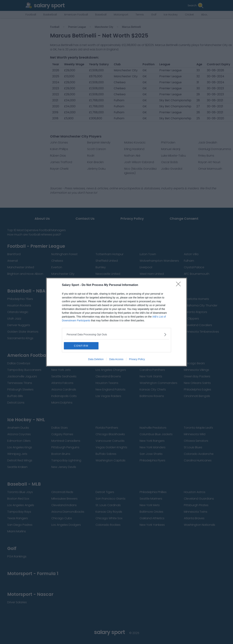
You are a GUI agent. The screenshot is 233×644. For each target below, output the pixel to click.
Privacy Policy (137, 359)
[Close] (179, 285)
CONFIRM (81, 346)
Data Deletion (96, 359)
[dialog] (116, 322)
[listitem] (116, 335)
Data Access (116, 359)
